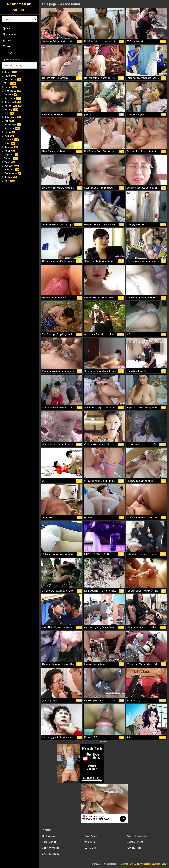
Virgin (8, 162)
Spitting (9, 177)
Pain (8, 136)
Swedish (9, 95)
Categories (10, 34)
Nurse (8, 143)
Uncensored (11, 91)
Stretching (10, 169)
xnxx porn (90, 842)
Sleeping (10, 147)
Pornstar (10, 166)
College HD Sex (135, 842)
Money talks (11, 124)
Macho (8, 132)
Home (7, 28)
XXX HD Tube (134, 848)
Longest (8, 52)
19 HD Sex (90, 848)
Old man (10, 139)
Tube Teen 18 (49, 842)
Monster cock (12, 106)
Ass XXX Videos (51, 848)
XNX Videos (49, 836)
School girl (11, 102)
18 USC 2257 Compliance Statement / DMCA (149, 864)
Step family (11, 98)
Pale (8, 113)
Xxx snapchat (12, 173)
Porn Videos (91, 836)
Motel (8, 151)
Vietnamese (11, 80)
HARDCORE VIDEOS (19, 7)
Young (9, 76)
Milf (8, 121)
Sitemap (125, 864)
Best (7, 46)
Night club (10, 154)
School (9, 72)
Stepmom (11, 128)
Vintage (10, 158)
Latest (7, 40)
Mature (9, 87)
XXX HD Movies (51, 854)
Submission (11, 117)
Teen (9, 83)
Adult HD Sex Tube (137, 836)
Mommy (10, 109)
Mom (8, 181)
